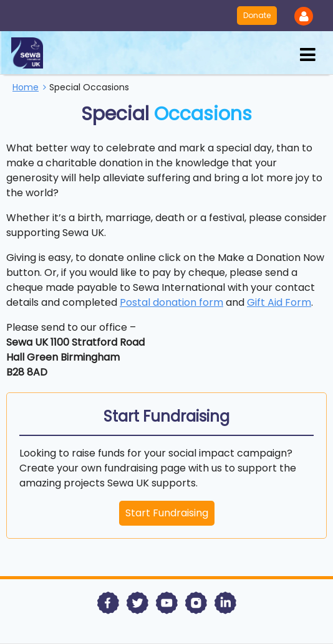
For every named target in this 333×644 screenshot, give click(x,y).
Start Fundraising (167, 513)
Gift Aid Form (279, 302)
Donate (257, 15)
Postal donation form (171, 302)
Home (26, 87)
